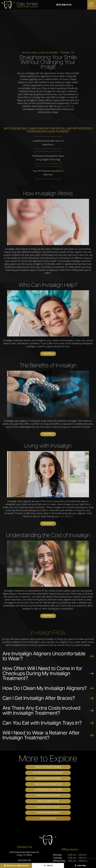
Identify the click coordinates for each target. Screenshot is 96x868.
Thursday (58, 836)
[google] (41, 851)
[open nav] (92, 5)
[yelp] (54, 851)
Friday (56, 839)
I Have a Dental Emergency (26, 790)
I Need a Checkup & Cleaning (25, 768)
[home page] (19, 5)
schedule (67, 107)
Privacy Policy (47, 859)
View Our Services (71, 790)
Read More (48, 354)
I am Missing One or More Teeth (26, 779)
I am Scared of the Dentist (70, 785)
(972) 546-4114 (64, 5)
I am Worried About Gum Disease (71, 768)
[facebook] (48, 851)
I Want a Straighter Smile (26, 785)
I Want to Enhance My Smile (71, 779)
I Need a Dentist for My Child (26, 773)
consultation (66, 517)
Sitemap (35, 859)
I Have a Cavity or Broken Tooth (70, 773)
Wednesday (59, 833)
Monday (57, 827)
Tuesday (57, 830)
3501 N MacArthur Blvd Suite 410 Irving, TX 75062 (24, 826)
